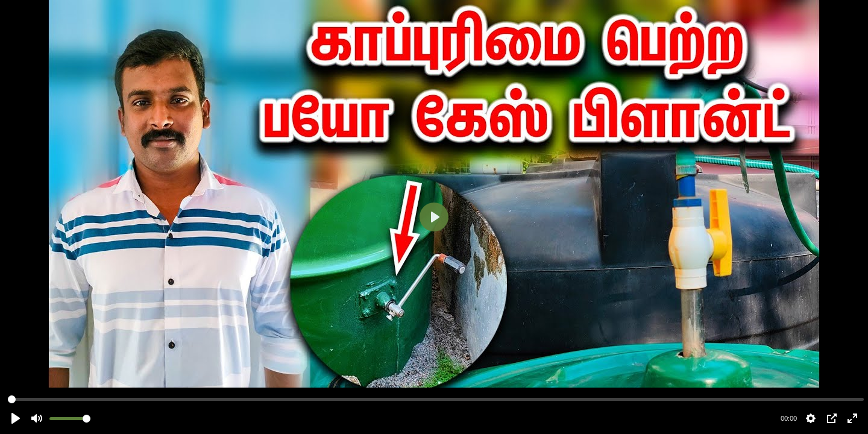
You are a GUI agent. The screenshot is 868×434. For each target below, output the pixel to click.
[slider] (436, 399)
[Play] (434, 217)
